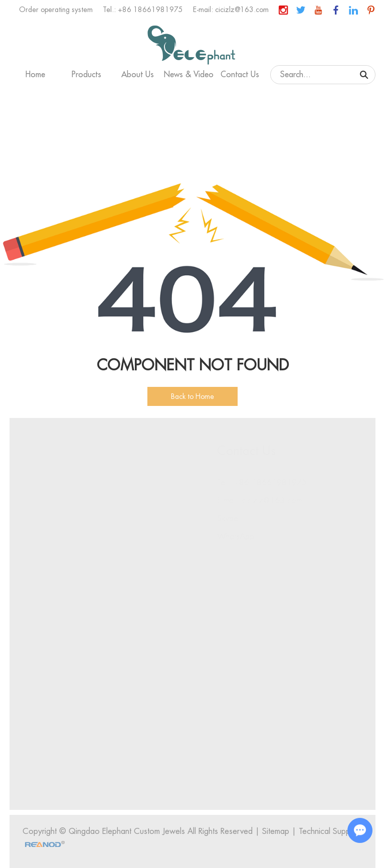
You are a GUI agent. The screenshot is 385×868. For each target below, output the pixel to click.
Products (86, 75)
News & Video (189, 75)
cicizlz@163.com (242, 10)
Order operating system (56, 10)
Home (35, 75)
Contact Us (240, 75)
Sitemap (277, 831)
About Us (138, 75)
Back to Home (192, 396)
